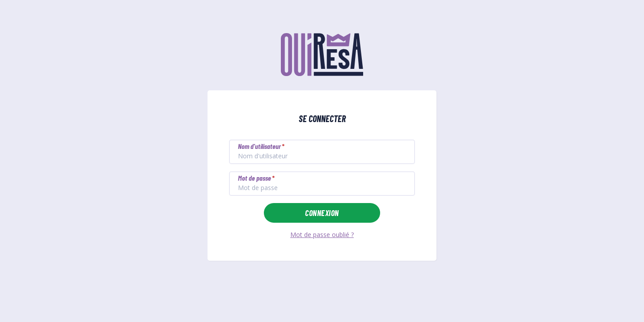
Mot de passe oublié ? (322, 235)
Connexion (322, 213)
